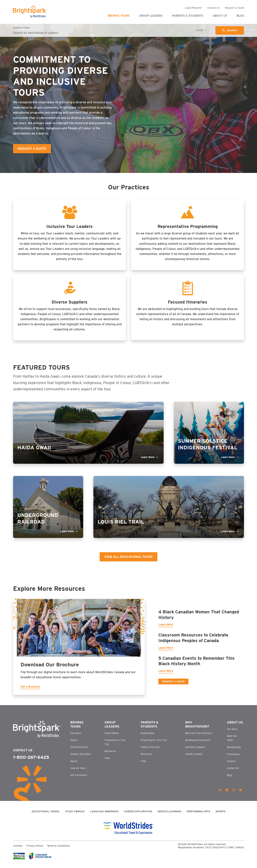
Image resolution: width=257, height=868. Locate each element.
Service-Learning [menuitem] (169, 815)
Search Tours (21, 28)
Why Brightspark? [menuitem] (197, 728)
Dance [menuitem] (74, 743)
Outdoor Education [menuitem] (81, 758)
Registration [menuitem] (148, 737)
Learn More (166, 627)
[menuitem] (220, 793)
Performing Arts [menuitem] (79, 751)
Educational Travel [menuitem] (46, 815)
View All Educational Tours (129, 559)
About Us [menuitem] (220, 16)
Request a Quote (173, 684)
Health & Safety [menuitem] (194, 758)
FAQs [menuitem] (107, 762)
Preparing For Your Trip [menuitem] (115, 746)
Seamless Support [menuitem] (195, 751)
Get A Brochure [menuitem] (79, 779)
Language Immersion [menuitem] (104, 815)
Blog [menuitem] (240, 16)
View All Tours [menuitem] (78, 772)
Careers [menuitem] (231, 765)
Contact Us (23, 754)
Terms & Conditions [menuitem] (58, 849)
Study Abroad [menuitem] (75, 815)
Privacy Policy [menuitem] (35, 849)
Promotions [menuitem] (233, 758)
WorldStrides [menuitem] (234, 751)
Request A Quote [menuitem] (235, 8)
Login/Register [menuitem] (193, 8)
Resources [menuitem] (110, 755)
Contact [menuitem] (18, 849)
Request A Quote (32, 149)
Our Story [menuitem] (232, 733)
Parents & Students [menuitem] (187, 16)
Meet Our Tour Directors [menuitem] (199, 737)
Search (232, 30)
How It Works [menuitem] (112, 737)
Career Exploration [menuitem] (138, 815)
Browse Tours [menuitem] (119, 16)
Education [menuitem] (76, 737)
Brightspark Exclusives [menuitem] (198, 743)
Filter (199, 30)
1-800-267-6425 (31, 761)
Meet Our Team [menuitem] (232, 742)
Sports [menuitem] (74, 765)
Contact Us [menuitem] (213, 8)
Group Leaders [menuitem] (151, 16)
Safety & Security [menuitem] (150, 751)
